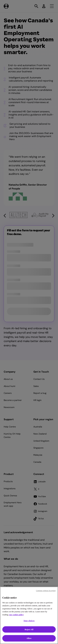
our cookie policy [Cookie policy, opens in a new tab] (16, 615)
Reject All (29, 629)
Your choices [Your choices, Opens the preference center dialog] (29, 621)
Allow (29, 638)
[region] (29, 615)
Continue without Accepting (46, 591)
